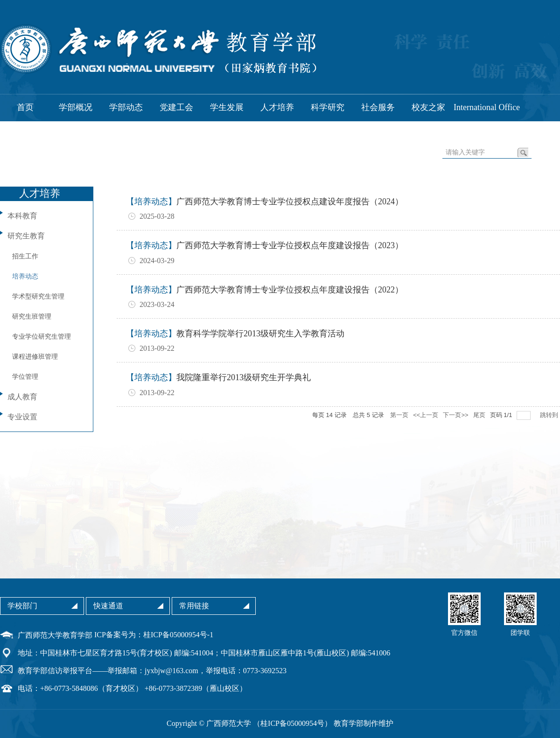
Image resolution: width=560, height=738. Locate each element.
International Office (487, 107)
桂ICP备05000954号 (292, 723)
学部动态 (126, 107)
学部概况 (76, 107)
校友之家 (428, 107)
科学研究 (328, 107)
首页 (25, 107)
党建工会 (176, 107)
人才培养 (277, 107)
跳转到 (550, 415)
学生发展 (227, 107)
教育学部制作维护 (364, 723)
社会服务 (378, 107)
